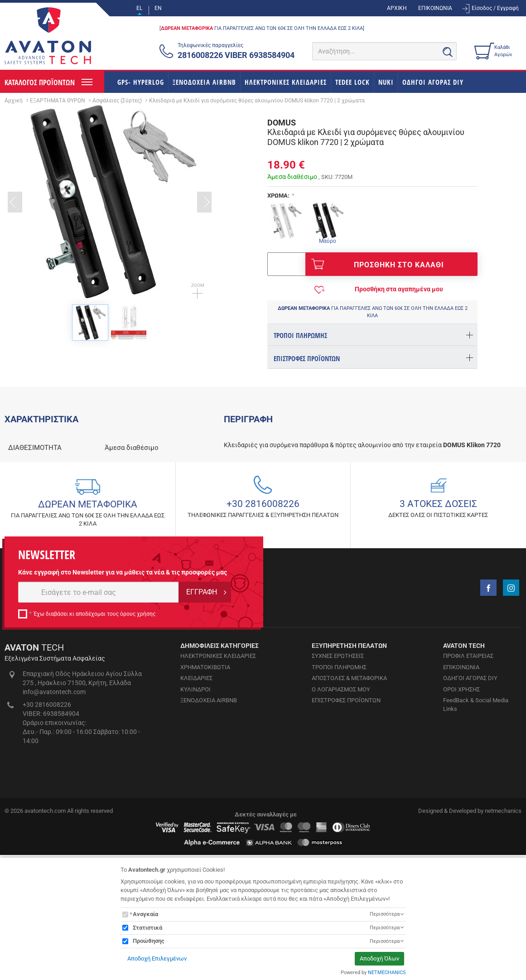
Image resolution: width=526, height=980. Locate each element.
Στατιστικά (147, 928)
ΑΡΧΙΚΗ (397, 8)
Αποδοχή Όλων (379, 958)
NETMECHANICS (387, 973)
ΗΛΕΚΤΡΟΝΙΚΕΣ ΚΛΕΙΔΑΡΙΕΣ (286, 82)
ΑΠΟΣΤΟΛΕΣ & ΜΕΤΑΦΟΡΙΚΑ (349, 849)
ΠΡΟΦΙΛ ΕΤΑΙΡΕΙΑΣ (468, 827)
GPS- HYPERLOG (141, 82)
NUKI (386, 82)
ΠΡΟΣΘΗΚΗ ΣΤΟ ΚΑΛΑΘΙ (378, 264)
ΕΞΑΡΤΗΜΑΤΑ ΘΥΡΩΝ (58, 101)
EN (158, 8)
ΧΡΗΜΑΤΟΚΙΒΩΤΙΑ (205, 838)
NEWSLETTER (47, 726)
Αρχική (14, 101)
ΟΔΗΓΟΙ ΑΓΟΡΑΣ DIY (433, 82)
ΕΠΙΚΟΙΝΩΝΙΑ (435, 8)
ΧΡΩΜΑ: (278, 196)
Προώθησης (149, 941)
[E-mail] (99, 763)
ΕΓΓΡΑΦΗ (202, 763)
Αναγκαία (145, 914)
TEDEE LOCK (352, 82)
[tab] (372, 335)
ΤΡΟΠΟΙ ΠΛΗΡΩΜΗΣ (339, 838)
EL (139, 8)
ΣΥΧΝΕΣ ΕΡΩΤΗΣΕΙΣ (338, 827)
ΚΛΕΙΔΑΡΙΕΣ (196, 849)
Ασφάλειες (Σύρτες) (117, 101)
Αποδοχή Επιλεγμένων (157, 958)
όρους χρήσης (138, 785)
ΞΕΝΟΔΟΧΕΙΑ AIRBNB (204, 82)
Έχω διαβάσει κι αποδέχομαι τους (94, 785)
